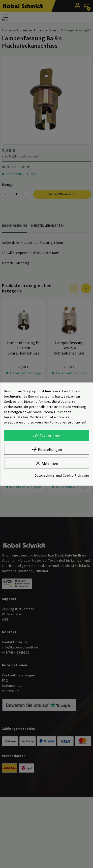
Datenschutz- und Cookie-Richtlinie (62, 475)
